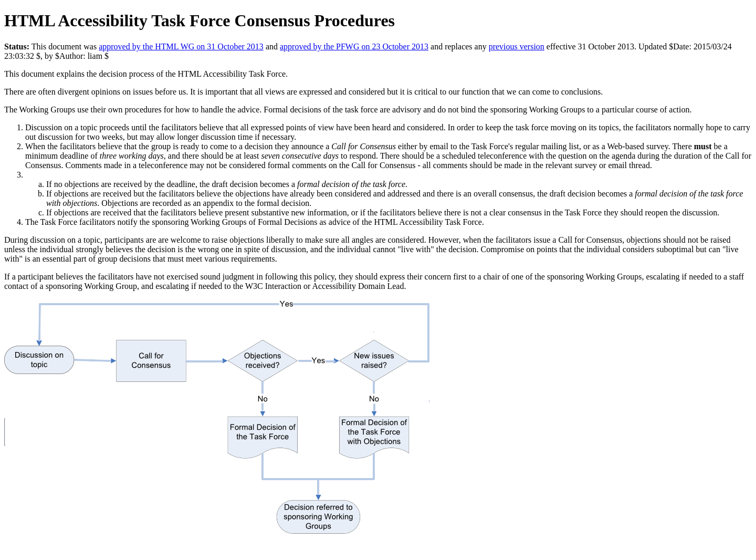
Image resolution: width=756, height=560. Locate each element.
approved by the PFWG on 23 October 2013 (354, 46)
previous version (517, 46)
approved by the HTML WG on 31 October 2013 (181, 46)
